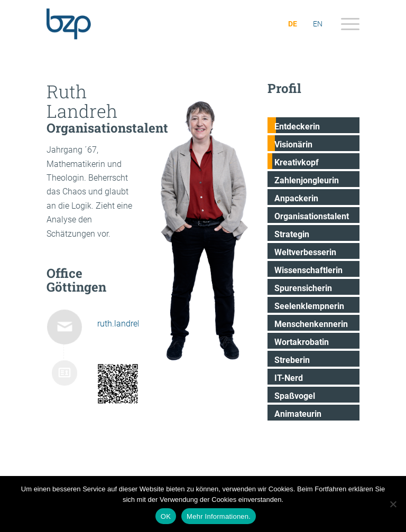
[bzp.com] (98, 24)
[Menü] (345, 24)
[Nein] (393, 504)
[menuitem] (345, 24)
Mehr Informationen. (219, 516)
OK (166, 516)
